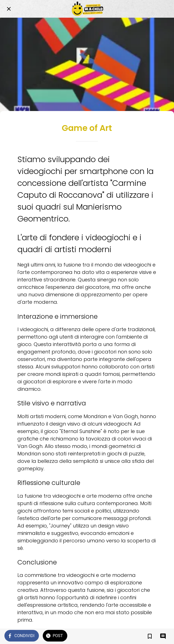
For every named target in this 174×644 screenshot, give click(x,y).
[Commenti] (163, 636)
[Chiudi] (9, 9)
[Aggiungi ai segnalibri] (150, 636)
